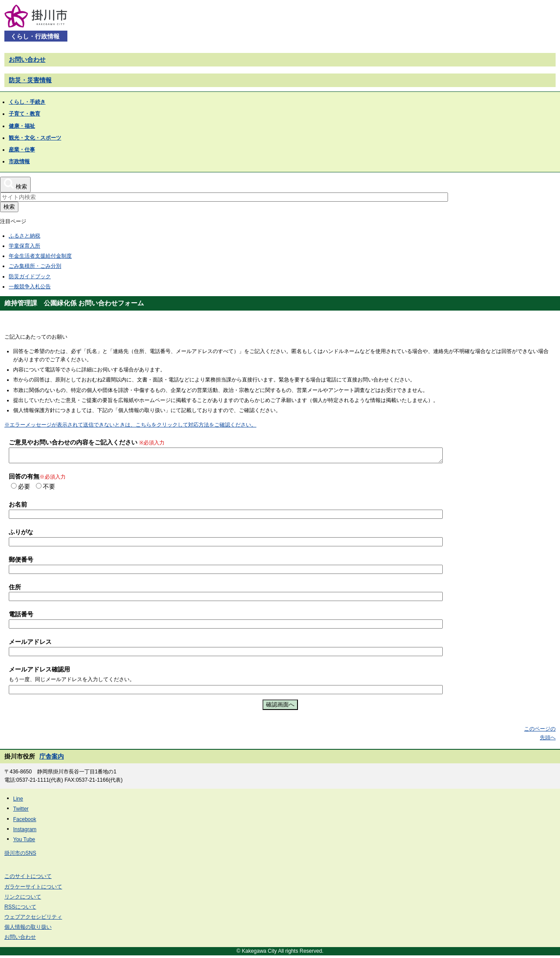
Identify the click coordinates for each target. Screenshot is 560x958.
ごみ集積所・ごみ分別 (35, 266)
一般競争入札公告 (30, 287)
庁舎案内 (52, 759)
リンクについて (23, 899)
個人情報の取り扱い (28, 930)
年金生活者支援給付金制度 (40, 256)
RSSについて (20, 909)
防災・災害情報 (30, 80)
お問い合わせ (27, 59)
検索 (9, 207)
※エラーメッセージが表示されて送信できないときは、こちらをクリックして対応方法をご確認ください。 (130, 425)
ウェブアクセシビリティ (33, 920)
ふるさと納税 (24, 236)
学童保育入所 (24, 246)
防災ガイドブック (30, 276)
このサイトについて (28, 879)
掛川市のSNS (20, 856)
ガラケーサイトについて (33, 889)
